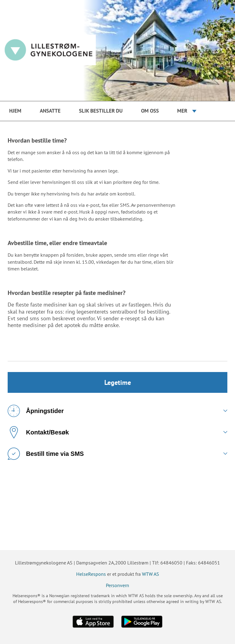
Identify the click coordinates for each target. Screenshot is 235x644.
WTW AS (151, 574)
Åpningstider (36, 411)
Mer (182, 111)
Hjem (15, 111)
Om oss (150, 111)
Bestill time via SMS (46, 454)
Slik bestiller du (101, 111)
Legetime (118, 382)
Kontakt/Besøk (38, 432)
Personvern (117, 585)
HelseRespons (91, 574)
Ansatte (50, 111)
